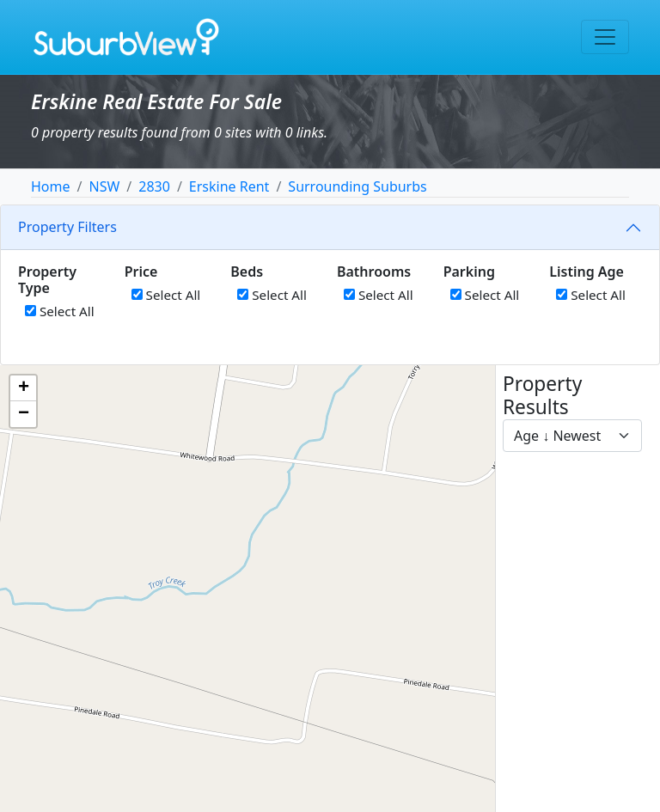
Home (51, 186)
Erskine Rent (229, 186)
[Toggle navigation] (605, 37)
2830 (154, 186)
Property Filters (67, 227)
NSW (104, 186)
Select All (60, 311)
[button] (23, 388)
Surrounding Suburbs (357, 186)
